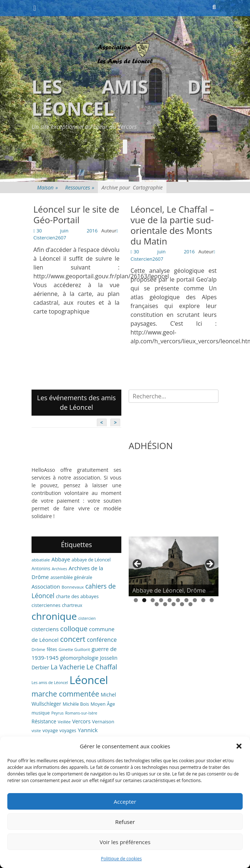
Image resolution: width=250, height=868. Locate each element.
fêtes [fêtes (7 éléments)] (52, 649)
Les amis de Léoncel (121, 98)
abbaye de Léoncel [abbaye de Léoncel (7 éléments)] (91, 560)
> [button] (209, 564)
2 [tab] (144, 600)
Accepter (125, 802)
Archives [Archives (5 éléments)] (59, 569)
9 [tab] (203, 600)
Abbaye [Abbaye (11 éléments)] (61, 559)
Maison (47, 187)
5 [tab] (170, 600)
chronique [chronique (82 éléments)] (54, 616)
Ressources (80, 187)
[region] (174, 567)
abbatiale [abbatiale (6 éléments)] (41, 560)
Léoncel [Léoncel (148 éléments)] (89, 680)
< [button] (138, 564)
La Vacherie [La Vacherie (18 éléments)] (68, 667)
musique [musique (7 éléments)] (41, 713)
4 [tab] (161, 600)
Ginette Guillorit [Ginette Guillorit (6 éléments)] (74, 649)
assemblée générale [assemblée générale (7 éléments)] (71, 577)
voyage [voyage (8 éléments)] (50, 730)
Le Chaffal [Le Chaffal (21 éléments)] (102, 667)
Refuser (125, 822)
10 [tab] (212, 600)
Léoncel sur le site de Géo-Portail (76, 214)
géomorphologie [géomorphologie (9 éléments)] (79, 658)
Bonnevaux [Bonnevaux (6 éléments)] (73, 587)
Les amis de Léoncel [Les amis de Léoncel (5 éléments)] (50, 683)
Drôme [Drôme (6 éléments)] (38, 649)
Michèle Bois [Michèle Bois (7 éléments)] (76, 704)
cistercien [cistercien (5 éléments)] (87, 618)
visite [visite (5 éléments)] (36, 731)
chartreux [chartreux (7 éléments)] (72, 605)
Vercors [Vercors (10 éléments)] (81, 721)
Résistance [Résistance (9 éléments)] (44, 721)
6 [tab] (178, 600)
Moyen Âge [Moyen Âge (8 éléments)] (103, 704)
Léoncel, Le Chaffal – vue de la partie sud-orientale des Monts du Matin (172, 225)
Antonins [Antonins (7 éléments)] (41, 569)
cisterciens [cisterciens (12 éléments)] (45, 629)
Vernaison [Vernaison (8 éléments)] (103, 721)
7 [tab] (186, 600)
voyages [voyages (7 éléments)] (68, 730)
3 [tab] (153, 600)
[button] (239, 746)
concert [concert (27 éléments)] (73, 639)
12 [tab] (165, 604)
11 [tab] (157, 604)
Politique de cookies (121, 859)
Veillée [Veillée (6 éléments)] (64, 722)
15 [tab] (190, 604)
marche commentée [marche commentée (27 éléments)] (65, 694)
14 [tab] (182, 604)
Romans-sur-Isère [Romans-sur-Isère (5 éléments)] (81, 713)
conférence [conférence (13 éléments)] (102, 640)
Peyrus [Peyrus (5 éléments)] (58, 713)
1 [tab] (136, 600)
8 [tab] (195, 600)
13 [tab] (174, 604)
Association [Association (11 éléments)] (46, 586)
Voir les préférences (125, 842)
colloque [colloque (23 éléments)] (74, 628)
